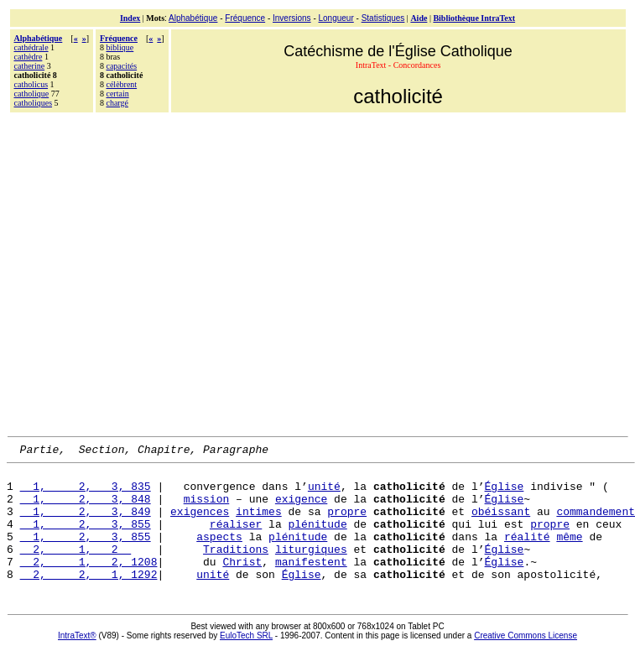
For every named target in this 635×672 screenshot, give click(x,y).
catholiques (34, 103)
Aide (419, 18)
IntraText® (77, 661)
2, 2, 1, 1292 (89, 599)
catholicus (31, 84)
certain (117, 94)
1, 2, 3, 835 (86, 493)
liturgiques (311, 569)
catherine (30, 66)
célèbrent (121, 84)
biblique (120, 47)
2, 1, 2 (76, 569)
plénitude (317, 539)
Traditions (236, 569)
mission (207, 508)
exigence (301, 508)
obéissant (501, 524)
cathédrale (31, 47)
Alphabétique (193, 18)
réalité (527, 554)
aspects (219, 554)
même (569, 554)
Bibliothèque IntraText (474, 18)
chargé (117, 103)
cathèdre (29, 57)
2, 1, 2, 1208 (89, 584)
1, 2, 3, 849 (86, 524)
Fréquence (245, 18)
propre (347, 524)
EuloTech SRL (246, 661)
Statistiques (383, 18)
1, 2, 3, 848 (86, 508)
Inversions (292, 18)
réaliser (236, 539)
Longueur (336, 18)
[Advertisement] (157, 272)
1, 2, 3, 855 (86, 539)
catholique (32, 94)
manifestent (311, 584)
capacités (121, 66)
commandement (596, 524)
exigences (200, 524)
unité (324, 493)
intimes (259, 524)
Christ (242, 584)
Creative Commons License (526, 661)
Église (504, 493)
